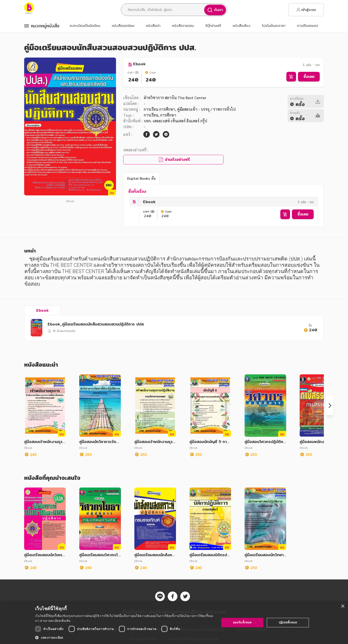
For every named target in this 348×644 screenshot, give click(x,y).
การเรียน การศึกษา (159, 109)
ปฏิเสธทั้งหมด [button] (288, 622)
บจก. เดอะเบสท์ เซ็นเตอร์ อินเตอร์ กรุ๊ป (175, 121)
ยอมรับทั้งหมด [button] (242, 622)
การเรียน (151, 115)
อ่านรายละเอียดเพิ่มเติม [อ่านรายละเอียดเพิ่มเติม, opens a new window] (55, 621)
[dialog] (174, 623)
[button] (125, 637)
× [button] (343, 606)
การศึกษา (168, 115)
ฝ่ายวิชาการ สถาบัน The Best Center (175, 98)
